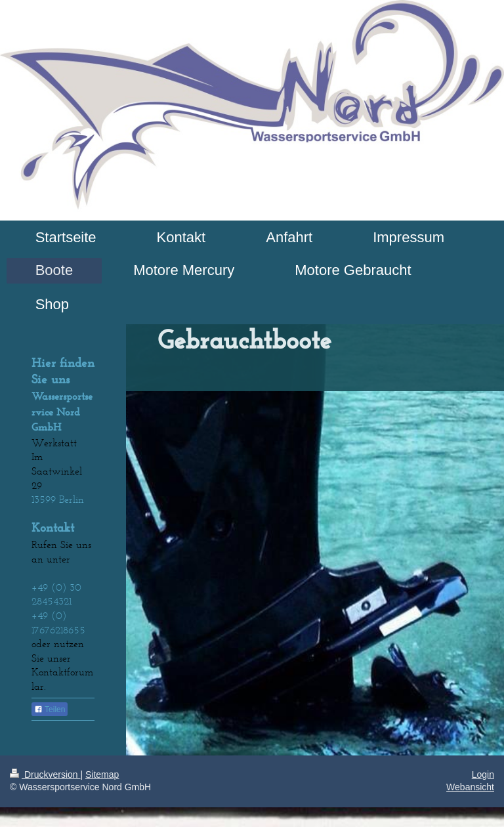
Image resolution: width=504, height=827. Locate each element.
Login (483, 774)
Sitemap (102, 774)
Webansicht (470, 787)
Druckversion (45, 774)
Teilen (50, 710)
